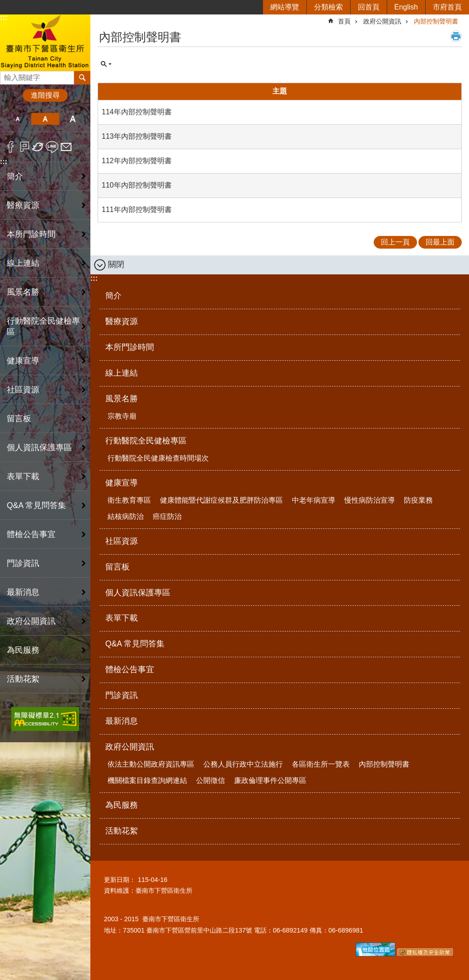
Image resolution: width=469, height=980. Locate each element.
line (52, 147)
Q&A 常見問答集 (36, 505)
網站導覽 (285, 7)
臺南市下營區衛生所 (45, 42)
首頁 (344, 21)
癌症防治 (167, 516)
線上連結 (23, 263)
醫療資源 (23, 205)
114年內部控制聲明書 (137, 112)
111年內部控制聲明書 (137, 210)
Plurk (25, 147)
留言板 (19, 419)
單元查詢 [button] (106, 64)
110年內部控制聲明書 (137, 185)
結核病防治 (126, 516)
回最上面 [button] (440, 242)
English (406, 7)
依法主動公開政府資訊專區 (151, 764)
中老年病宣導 (314, 500)
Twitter (38, 147)
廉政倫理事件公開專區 (270, 780)
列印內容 (456, 36)
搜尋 (7, 75)
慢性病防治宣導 (370, 500)
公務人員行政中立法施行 (243, 764)
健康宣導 (122, 483)
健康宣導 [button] (23, 361)
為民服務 (23, 650)
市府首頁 (447, 7)
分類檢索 (328, 7)
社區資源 (23, 390)
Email (66, 147)
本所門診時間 (31, 234)
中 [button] (45, 119)
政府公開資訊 (382, 21)
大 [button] (73, 119)
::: (4, 17)
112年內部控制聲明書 (137, 161)
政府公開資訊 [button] (31, 621)
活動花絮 (23, 679)
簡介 (15, 176)
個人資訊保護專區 (39, 448)
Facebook (11, 147)
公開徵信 (211, 780)
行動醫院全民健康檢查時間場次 (158, 458)
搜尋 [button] (82, 78)
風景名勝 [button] (23, 292)
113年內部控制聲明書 (137, 136)
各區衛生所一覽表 (321, 764)
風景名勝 (122, 399)
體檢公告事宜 (31, 534)
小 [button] (17, 119)
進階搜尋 (45, 95)
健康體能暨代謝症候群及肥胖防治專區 (221, 500)
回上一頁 (395, 242)
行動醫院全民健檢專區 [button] (43, 326)
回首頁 (369, 7)
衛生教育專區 (129, 500)
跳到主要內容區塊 (5, 5)
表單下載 (23, 476)
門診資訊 (23, 563)
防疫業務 (418, 500)
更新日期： (120, 880)
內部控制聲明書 (436, 21)
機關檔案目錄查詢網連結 (147, 780)
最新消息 (23, 592)
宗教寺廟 (122, 416)
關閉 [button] (116, 264)
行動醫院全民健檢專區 (146, 441)
